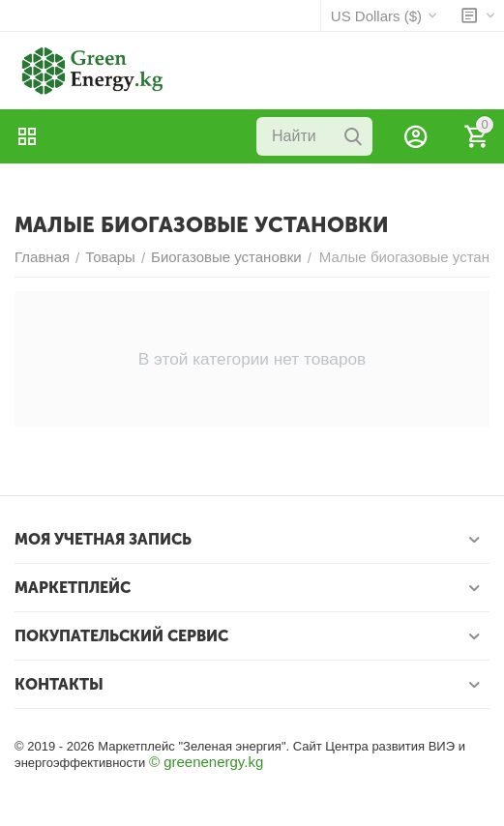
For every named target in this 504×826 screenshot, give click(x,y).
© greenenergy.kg (206, 762)
